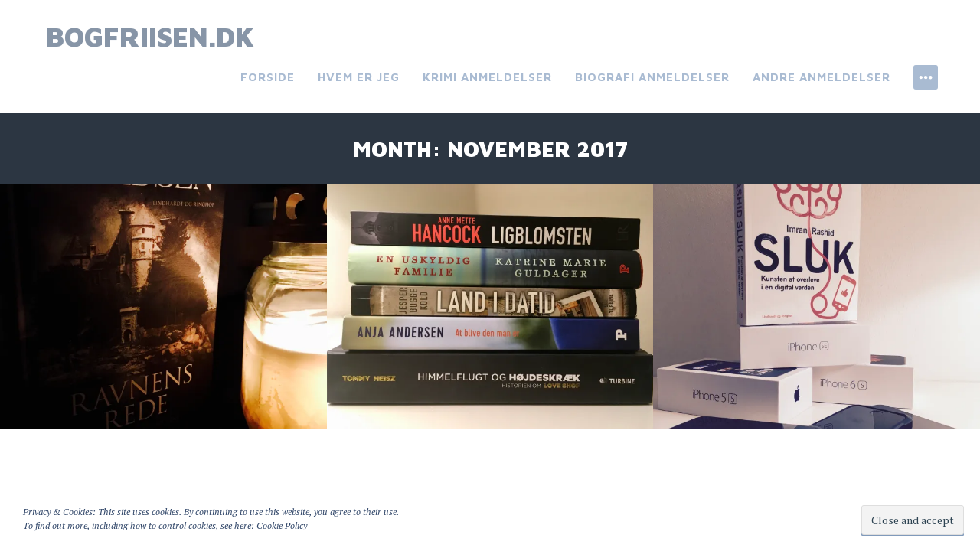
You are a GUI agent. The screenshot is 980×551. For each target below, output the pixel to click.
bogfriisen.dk (150, 36)
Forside (268, 77)
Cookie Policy (282, 525)
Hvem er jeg (359, 77)
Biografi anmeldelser (652, 77)
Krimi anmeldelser (487, 77)
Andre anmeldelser (822, 77)
